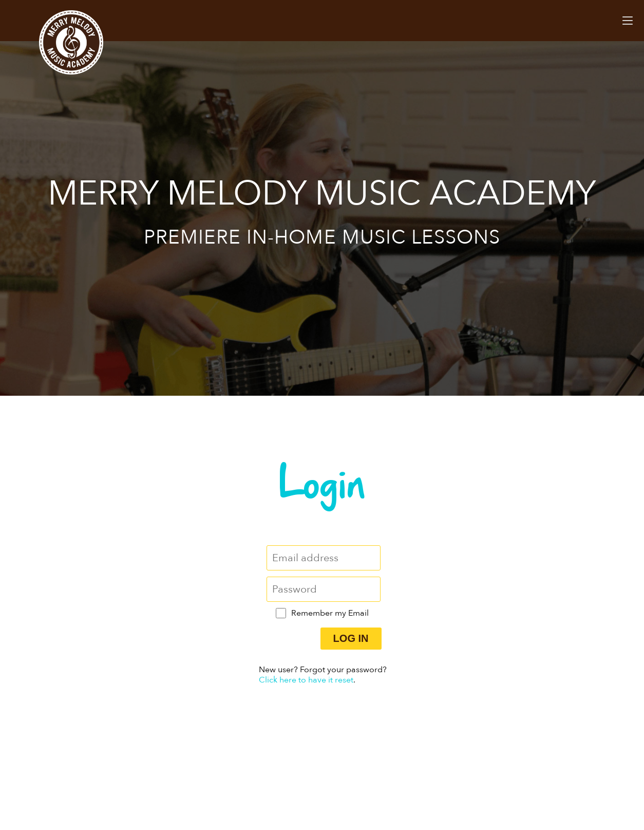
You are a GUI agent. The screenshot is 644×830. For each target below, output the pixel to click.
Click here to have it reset (306, 680)
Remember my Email (330, 613)
